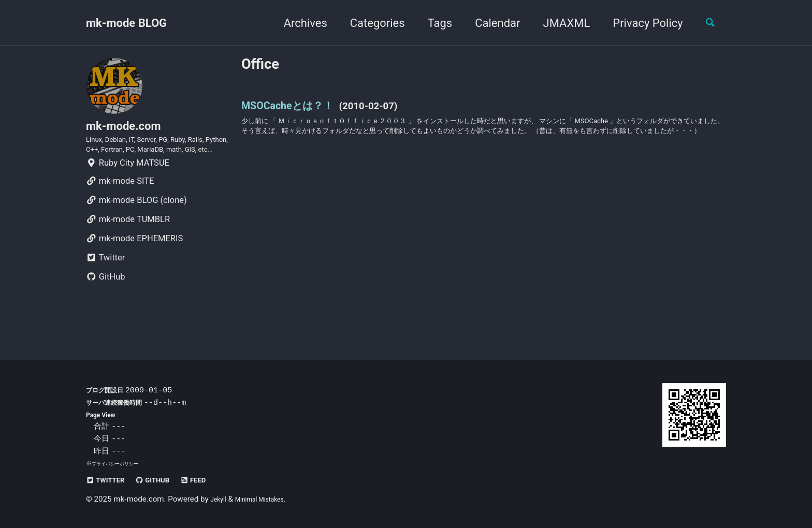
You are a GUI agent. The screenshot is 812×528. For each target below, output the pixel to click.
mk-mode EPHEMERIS (134, 269)
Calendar (489, 23)
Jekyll (220, 500)
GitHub (106, 307)
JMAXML (558, 23)
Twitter (105, 288)
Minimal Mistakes (270, 500)
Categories (369, 23)
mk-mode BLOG (126, 23)
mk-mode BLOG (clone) (136, 231)
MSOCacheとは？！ (301, 109)
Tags (431, 23)
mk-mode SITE (120, 211)
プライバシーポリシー (120, 464)
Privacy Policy (639, 23)
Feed (216, 480)
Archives (297, 23)
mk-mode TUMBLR (128, 250)
